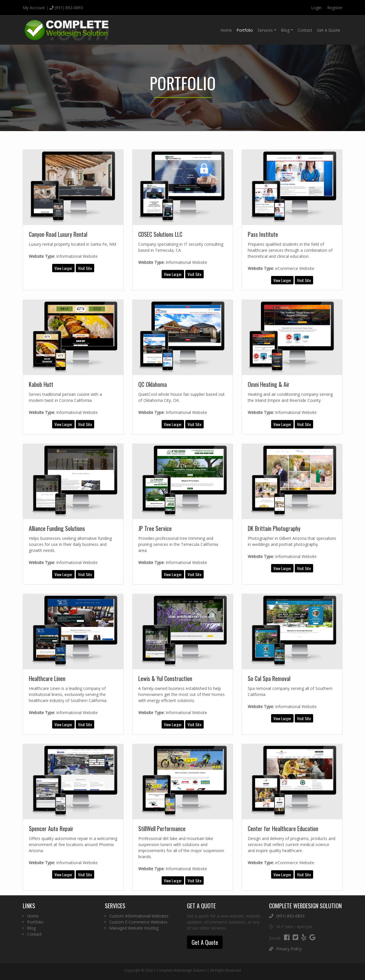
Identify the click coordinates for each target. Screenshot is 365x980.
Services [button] (265, 30)
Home (226, 30)
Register (335, 8)
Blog (31, 928)
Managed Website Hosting (134, 928)
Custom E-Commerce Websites (138, 922)
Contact (305, 30)
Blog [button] (285, 30)
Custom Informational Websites (139, 916)
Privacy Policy (285, 949)
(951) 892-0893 (66, 8)
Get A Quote (329, 30)
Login (316, 8)
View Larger (63, 268)
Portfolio (245, 30)
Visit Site (85, 268)
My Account (34, 8)
